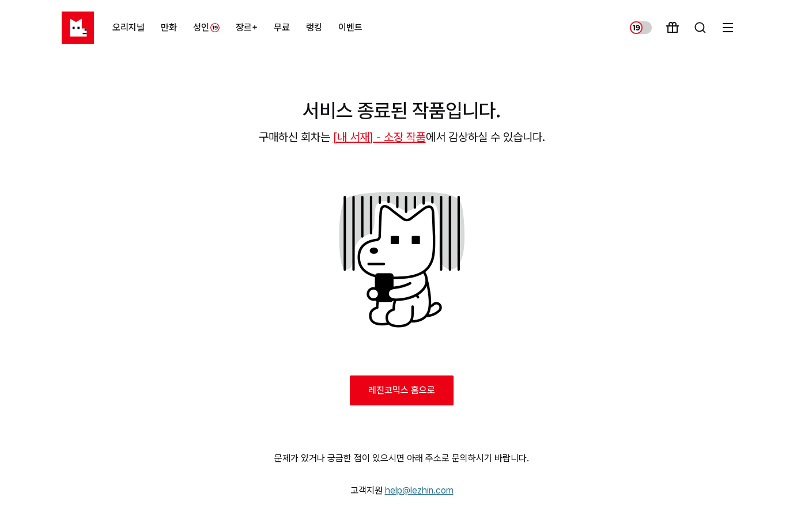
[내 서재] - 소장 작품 (379, 137)
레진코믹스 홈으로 (402, 390)
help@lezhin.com (419, 490)
